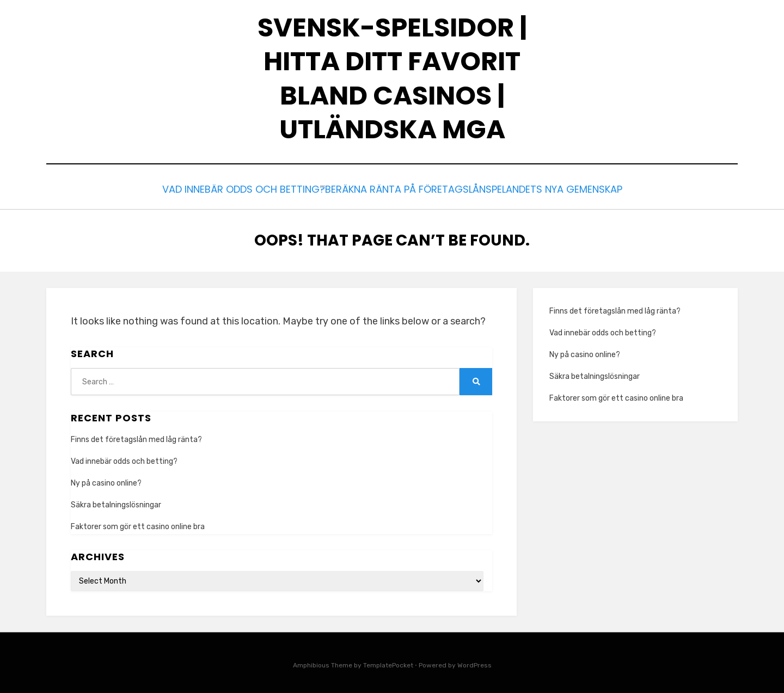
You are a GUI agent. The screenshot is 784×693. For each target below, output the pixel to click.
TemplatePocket (388, 663)
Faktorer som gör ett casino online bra (139, 524)
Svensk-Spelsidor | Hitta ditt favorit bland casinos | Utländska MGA (392, 78)
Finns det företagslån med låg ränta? (136, 436)
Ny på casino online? (107, 480)
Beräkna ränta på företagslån (402, 188)
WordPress (474, 663)
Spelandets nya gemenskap (559, 188)
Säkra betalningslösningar (117, 502)
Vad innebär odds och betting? (235, 188)
